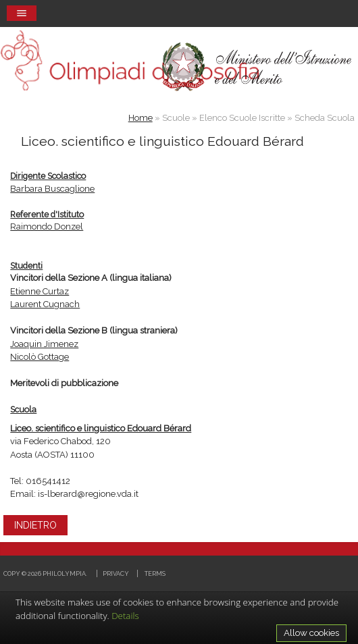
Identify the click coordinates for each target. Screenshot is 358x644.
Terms (155, 573)
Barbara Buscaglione (52, 189)
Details (125, 616)
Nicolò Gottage (40, 357)
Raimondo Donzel (47, 226)
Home (140, 118)
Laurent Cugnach (45, 304)
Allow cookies (311, 633)
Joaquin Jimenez (44, 344)
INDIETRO (35, 525)
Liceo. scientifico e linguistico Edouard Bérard (101, 428)
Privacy (116, 573)
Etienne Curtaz (40, 291)
